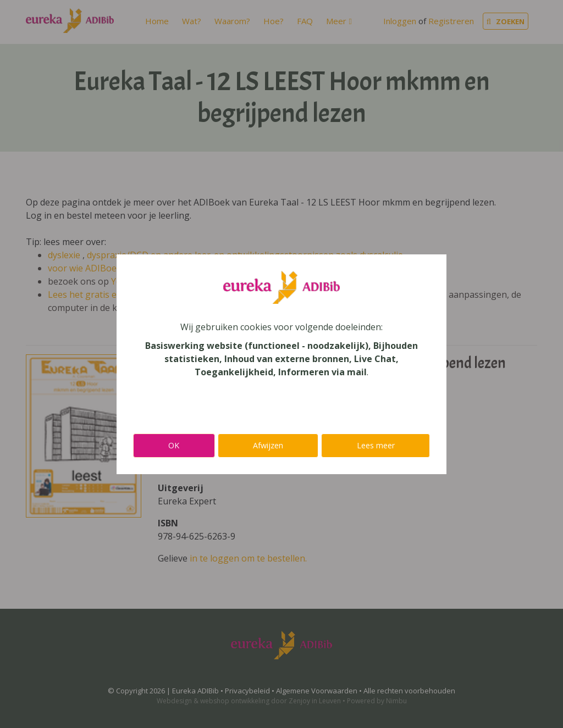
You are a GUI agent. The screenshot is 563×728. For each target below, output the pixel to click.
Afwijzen (268, 445)
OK (174, 445)
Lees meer (376, 445)
